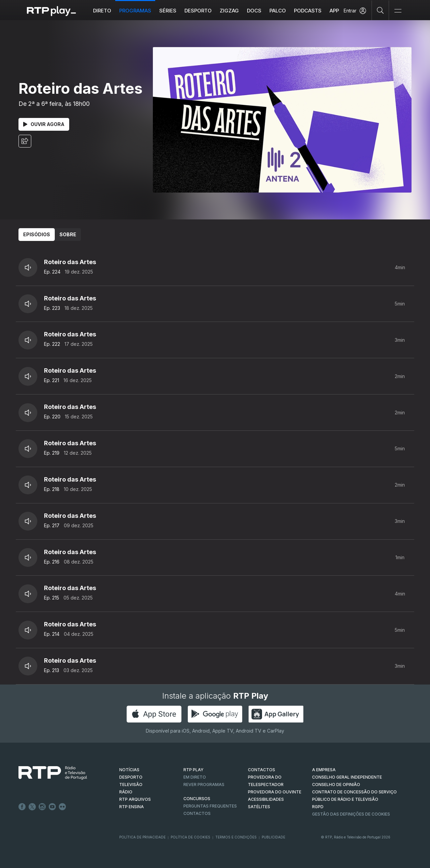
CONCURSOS (197, 799)
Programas (135, 11)
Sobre (68, 234)
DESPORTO (131, 777)
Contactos (197, 813)
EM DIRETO (195, 777)
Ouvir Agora (44, 124)
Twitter (32, 807)
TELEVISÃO (131, 784)
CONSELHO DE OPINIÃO (336, 784)
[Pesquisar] (380, 10)
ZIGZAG (229, 11)
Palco (278, 11)
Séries (168, 11)
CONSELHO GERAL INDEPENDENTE (347, 777)
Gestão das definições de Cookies (351, 814)
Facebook (22, 807)
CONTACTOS (262, 770)
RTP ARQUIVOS (135, 799)
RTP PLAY (193, 770)
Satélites (259, 807)
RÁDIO (126, 792)
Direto (102, 11)
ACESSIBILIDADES (266, 799)
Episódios (37, 234)
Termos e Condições (236, 837)
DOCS (254, 11)
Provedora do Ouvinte (275, 792)
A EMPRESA (324, 770)
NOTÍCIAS (129, 770)
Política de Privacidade (142, 837)
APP (334, 11)
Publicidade (273, 837)
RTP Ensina (132, 807)
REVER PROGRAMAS (204, 784)
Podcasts (308, 11)
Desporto (198, 11)
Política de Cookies (190, 837)
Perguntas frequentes (210, 806)
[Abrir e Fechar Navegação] (398, 11)
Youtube (52, 807)
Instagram (42, 807)
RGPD (318, 807)
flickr (62, 807)
